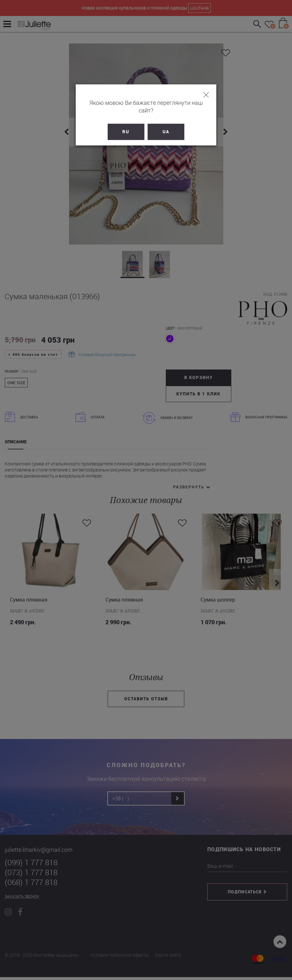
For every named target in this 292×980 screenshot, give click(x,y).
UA (166, 124)
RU (126, 124)
